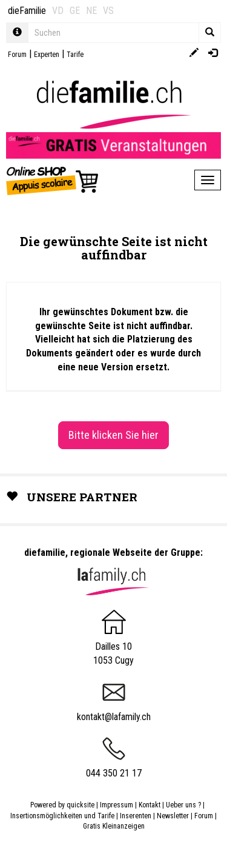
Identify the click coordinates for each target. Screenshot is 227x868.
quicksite (81, 805)
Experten (47, 55)
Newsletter (173, 816)
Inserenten (137, 816)
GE (75, 11)
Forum (17, 55)
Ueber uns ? (183, 805)
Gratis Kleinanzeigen (114, 826)
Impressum (117, 805)
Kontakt (150, 805)
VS (108, 11)
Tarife (75, 55)
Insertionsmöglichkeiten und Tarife (62, 816)
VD (58, 11)
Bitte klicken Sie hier (113, 435)
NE (91, 11)
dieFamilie (27, 11)
